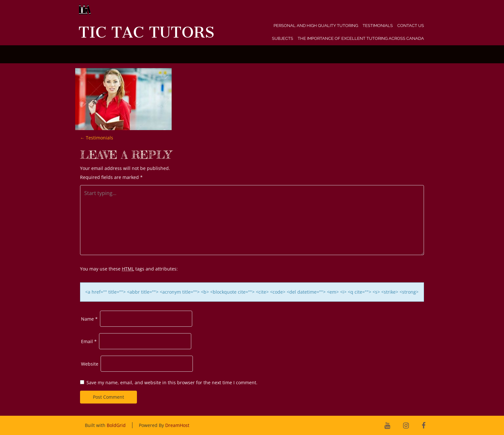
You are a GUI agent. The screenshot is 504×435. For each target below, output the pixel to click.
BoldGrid (116, 425)
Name (89, 319)
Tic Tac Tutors (146, 32)
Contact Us (411, 26)
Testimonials (378, 26)
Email (89, 341)
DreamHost (177, 425)
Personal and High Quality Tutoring (316, 26)
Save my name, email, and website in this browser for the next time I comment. (172, 382)
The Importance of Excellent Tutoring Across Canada (361, 38)
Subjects (283, 38)
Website (90, 364)
